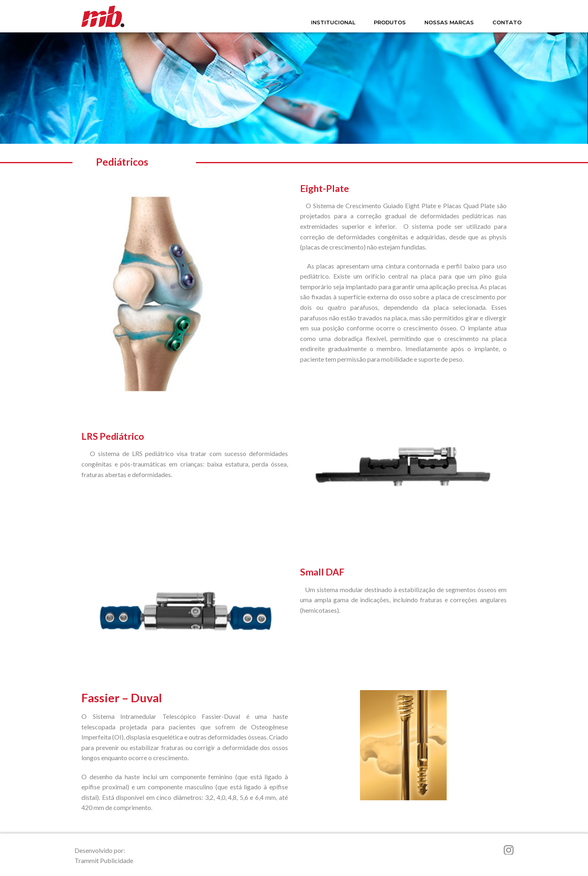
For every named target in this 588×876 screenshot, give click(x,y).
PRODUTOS (390, 22)
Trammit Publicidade (104, 860)
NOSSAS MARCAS (449, 22)
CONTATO (507, 22)
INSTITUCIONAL (333, 22)
